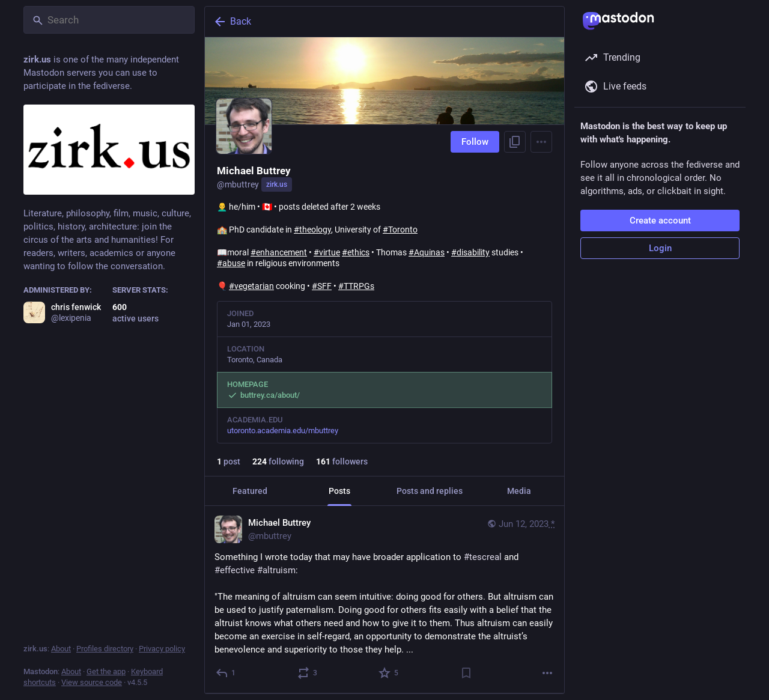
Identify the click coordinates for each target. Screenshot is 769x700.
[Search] (109, 20)
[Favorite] (389, 673)
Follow (475, 142)
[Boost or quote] (308, 673)
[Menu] (541, 142)
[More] (547, 673)
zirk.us (277, 184)
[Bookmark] (466, 673)
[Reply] (226, 673)
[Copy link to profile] (515, 142)
